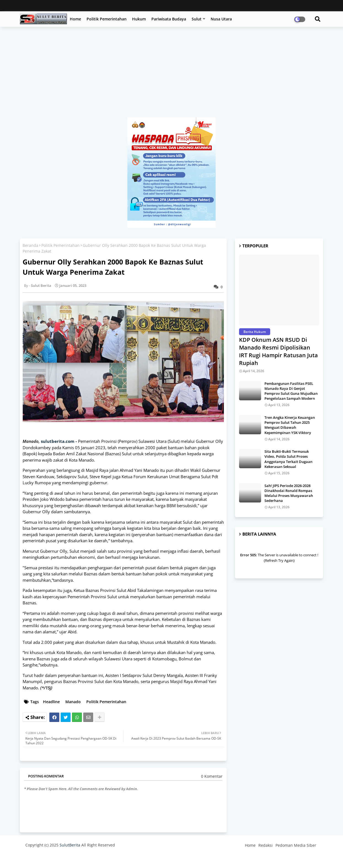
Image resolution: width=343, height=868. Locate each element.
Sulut (197, 19)
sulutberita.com (58, 441)
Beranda (30, 245)
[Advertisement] (171, 75)
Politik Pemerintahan (107, 19)
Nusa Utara (221, 19)
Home (75, 19)
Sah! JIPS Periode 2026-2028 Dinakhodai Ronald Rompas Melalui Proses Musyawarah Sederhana (289, 493)
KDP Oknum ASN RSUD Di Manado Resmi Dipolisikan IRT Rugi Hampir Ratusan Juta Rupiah (278, 351)
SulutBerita (70, 845)
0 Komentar (212, 776)
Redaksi (266, 845)
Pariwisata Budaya (169, 19)
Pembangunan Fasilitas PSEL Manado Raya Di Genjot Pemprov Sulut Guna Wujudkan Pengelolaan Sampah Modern (291, 391)
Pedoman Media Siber (296, 845)
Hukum (139, 19)
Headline (51, 702)
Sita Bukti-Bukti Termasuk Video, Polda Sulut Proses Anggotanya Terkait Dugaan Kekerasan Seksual (288, 459)
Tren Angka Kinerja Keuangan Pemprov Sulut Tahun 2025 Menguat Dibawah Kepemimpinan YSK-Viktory (290, 425)
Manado (73, 702)
